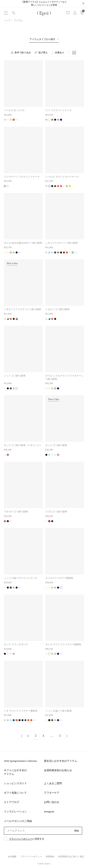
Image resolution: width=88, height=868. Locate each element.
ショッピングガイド (15, 783)
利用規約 (50, 856)
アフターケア (52, 793)
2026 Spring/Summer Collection (20, 761)
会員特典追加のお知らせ (58, 770)
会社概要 (12, 856)
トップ (7, 20)
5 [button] (60, 736)
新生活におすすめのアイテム (61, 761)
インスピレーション (15, 811)
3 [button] (43, 736)
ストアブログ (12, 802)
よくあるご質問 (53, 783)
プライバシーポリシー (21, 839)
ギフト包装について (15, 793)
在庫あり (60, 53)
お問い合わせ (52, 802)
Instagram (49, 811)
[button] (22, 736)
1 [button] (28, 736)
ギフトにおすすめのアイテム (15, 772)
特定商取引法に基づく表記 (71, 856)
